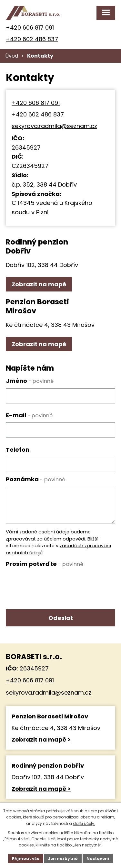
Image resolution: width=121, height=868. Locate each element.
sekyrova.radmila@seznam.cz (54, 126)
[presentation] (55, 584)
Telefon (18, 450)
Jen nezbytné (63, 859)
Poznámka (35, 479)
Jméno (30, 381)
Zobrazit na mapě (39, 284)
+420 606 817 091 (30, 28)
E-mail (29, 415)
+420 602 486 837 (32, 39)
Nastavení (98, 859)
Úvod (12, 56)
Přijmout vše (26, 859)
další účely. (84, 823)
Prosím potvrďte (45, 564)
